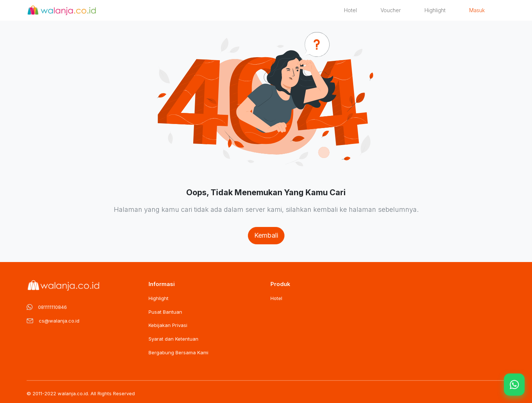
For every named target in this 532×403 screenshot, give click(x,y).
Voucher (391, 10)
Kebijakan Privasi (168, 325)
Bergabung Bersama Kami (178, 352)
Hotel (350, 10)
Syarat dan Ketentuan (173, 339)
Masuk (477, 10)
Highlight (435, 10)
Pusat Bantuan (165, 312)
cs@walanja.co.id (59, 321)
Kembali (266, 235)
